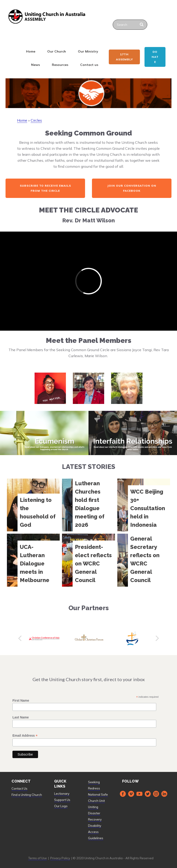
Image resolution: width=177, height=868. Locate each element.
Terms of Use (37, 858)
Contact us (89, 65)
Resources (60, 65)
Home (31, 51)
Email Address (25, 736)
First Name (21, 700)
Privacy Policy (60, 858)
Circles (36, 120)
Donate (155, 57)
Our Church (57, 51)
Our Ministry (88, 51)
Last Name (21, 717)
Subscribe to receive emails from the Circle (45, 188)
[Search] (142, 25)
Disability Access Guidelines (96, 832)
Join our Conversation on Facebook (132, 188)
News (35, 65)
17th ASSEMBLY (124, 57)
